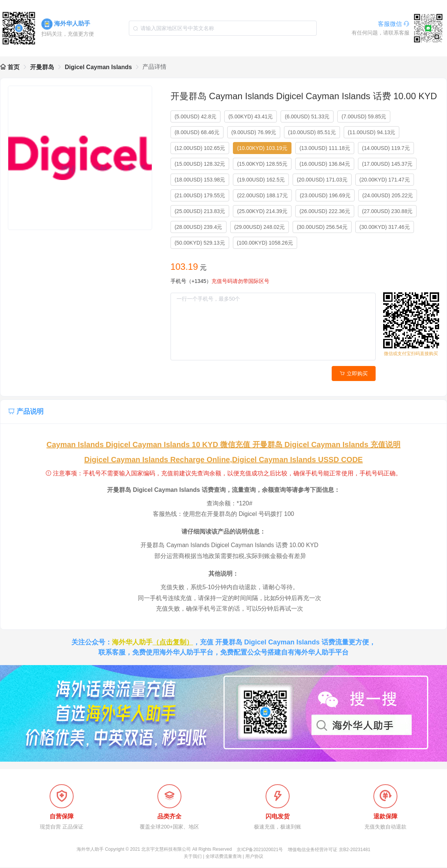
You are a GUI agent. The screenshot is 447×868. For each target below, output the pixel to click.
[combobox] (223, 28)
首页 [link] (10, 67)
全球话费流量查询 (223, 857)
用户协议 (254, 857)
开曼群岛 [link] (42, 67)
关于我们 (193, 857)
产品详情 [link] (154, 67)
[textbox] (223, 28)
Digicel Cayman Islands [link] (98, 67)
